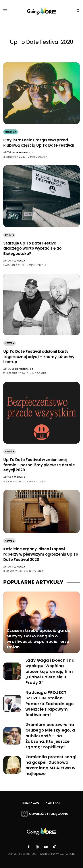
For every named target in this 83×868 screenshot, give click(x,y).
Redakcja (18, 261)
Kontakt (53, 803)
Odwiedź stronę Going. (49, 814)
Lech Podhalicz (22, 152)
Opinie (9, 235)
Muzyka (11, 132)
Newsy (10, 343)
